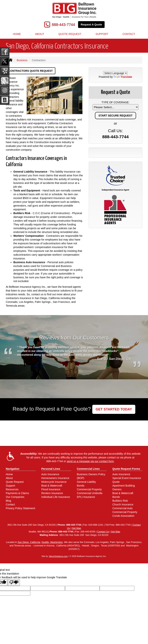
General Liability (86, 482)
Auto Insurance (50, 474)
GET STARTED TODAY (114, 409)
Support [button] (102, 34)
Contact (10, 504)
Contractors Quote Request (31, 71)
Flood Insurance (51, 489)
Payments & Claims (17, 493)
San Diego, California (29, 542)
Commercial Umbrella (90, 493)
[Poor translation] (14, 583)
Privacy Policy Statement (21, 508)
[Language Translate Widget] (115, 73)
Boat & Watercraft (52, 486)
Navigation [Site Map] (13, 469)
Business (22, 60)
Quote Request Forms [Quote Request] (126, 469)
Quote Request (15, 482)
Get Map (76, 528)
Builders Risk (120, 501)
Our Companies (15, 497)
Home (17, 34)
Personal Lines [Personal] (51, 469)
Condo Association (123, 516)
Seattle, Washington (52, 542)
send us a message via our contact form (90, 461)
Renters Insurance (52, 493)
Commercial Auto (123, 508)
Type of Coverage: (116, 102)
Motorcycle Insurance (54, 482)
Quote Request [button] (70, 34)
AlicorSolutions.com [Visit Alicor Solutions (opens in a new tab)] (58, 556)
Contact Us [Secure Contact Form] (103, 532)
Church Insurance (123, 504)
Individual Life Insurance (56, 497)
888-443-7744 (63, 25)
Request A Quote (91, 25)
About (40, 34)
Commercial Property (89, 489)
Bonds (81, 486)
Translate (123, 77)
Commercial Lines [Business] (88, 469)
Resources (12, 489)
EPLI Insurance (86, 497)
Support (11, 486)
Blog (9, 501)
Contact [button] (129, 34)
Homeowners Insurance (55, 478)
